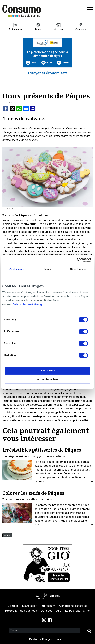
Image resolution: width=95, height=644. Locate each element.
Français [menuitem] (47, 639)
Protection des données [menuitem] (21, 611)
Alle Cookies (48, 371)
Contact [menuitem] (13, 606)
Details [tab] (48, 269)
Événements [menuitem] (16, 29)
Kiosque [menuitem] (58, 29)
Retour (7, 535)
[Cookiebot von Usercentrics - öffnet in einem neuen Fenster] (77, 260)
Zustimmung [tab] (17, 269)
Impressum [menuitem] (48, 606)
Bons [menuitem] (38, 29)
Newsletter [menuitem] (29, 606)
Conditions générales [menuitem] (73, 606)
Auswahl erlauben (47, 379)
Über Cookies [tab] (78, 269)
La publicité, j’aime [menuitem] (78, 611)
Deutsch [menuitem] (34, 639)
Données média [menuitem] (51, 611)
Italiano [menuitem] (60, 639)
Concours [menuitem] (81, 29)
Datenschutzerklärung (27, 304)
